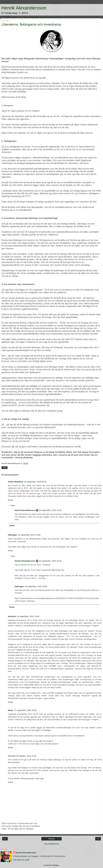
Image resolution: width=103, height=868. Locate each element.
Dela (4, 468)
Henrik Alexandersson (24, 8)
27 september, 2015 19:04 (25, 710)
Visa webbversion (52, 844)
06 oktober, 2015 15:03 (26, 756)
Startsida (51, 839)
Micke (11, 710)
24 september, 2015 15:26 (50, 561)
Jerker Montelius (16, 482)
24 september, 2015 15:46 (28, 616)
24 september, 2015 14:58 (29, 535)
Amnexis (12, 616)
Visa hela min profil (21, 860)
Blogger (56, 865)
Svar (13, 505)
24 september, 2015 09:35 (35, 482)
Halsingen (13, 535)
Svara (10, 500)
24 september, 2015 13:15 (50, 510)
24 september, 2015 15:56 (36, 586)
